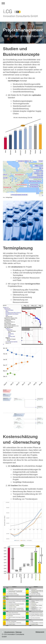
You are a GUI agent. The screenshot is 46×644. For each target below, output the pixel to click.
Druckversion (8, 632)
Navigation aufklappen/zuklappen (23, 3)
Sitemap (19, 632)
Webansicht (40, 632)
